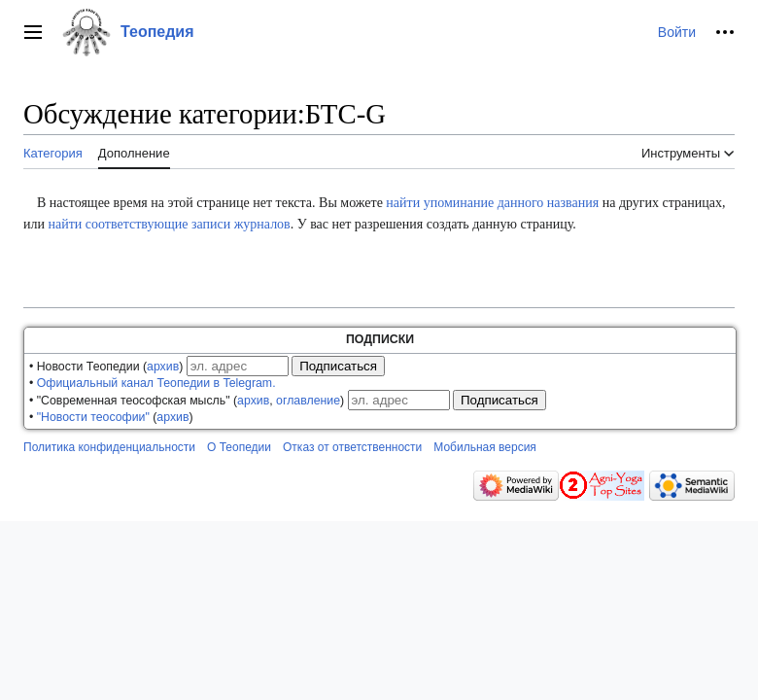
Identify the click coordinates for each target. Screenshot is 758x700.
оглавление (308, 401)
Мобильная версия (485, 447)
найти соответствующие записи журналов (169, 224)
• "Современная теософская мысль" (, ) (187, 401)
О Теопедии (239, 447)
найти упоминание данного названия (492, 203)
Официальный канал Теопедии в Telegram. (156, 383)
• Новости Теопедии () (106, 367)
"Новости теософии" (93, 417)
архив (163, 367)
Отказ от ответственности (352, 447)
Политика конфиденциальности (109, 447)
